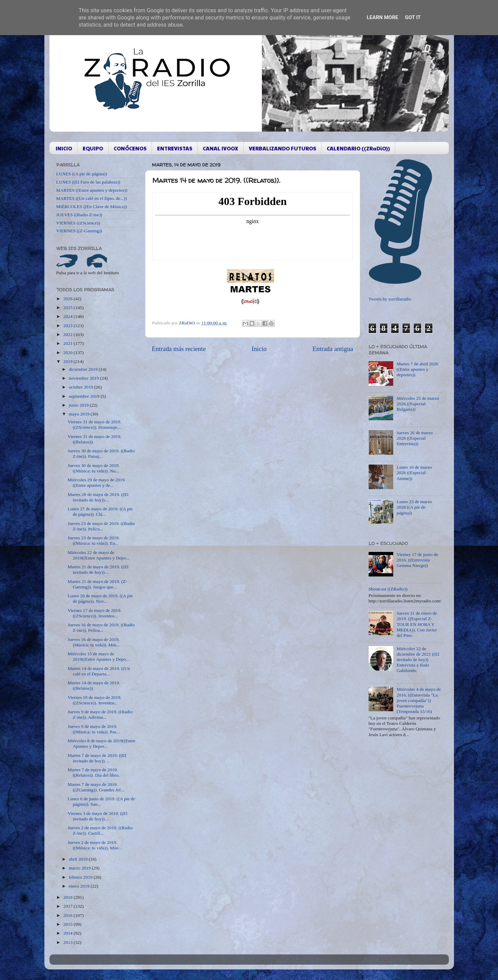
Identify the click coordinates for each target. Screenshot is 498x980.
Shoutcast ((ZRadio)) (388, 589)
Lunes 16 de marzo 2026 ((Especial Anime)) (414, 473)
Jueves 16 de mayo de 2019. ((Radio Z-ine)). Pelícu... (101, 627)
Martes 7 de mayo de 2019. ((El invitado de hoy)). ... (97, 758)
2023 (68, 326)
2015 (68, 924)
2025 (68, 308)
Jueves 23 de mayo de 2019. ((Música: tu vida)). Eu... (94, 540)
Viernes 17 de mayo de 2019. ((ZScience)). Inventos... (94, 613)
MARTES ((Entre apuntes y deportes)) (92, 190)
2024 (68, 316)
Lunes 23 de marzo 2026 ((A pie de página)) (414, 507)
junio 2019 (80, 405)
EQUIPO (93, 148)
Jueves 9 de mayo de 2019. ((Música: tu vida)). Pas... (94, 729)
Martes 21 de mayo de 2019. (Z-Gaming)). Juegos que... (97, 584)
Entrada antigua (333, 349)
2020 (68, 353)
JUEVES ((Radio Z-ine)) (79, 215)
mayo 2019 (80, 414)
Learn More (382, 17)
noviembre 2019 (84, 378)
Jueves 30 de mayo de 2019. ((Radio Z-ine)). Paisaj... (101, 454)
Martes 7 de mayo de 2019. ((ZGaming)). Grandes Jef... (96, 787)
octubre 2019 (82, 387)
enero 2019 (80, 886)
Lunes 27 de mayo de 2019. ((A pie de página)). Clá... (100, 511)
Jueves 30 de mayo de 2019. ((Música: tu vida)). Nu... (94, 468)
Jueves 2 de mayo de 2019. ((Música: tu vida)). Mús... (95, 845)
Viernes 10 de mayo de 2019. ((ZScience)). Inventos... (94, 700)
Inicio (259, 349)
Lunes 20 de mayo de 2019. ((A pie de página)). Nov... (100, 598)
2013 (68, 942)
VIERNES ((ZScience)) (78, 223)
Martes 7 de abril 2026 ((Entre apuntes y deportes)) (417, 369)
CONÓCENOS (130, 148)
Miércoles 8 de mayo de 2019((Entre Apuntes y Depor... (101, 743)
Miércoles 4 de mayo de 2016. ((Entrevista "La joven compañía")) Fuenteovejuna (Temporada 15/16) (419, 700)
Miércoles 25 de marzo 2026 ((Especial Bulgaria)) (418, 404)
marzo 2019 (80, 868)
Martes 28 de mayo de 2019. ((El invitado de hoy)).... (98, 497)
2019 (68, 361)
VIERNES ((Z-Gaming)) (79, 231)
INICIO (64, 148)
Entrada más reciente (179, 349)
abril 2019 (79, 859)
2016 (68, 915)
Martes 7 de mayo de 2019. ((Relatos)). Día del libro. (94, 772)
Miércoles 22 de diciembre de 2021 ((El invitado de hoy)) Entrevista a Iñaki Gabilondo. (418, 660)
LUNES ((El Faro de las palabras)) (88, 182)
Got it (413, 17)
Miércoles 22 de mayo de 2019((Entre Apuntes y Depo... (98, 555)
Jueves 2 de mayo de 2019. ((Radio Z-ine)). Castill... (100, 830)
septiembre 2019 (85, 396)
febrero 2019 (81, 877)
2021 (68, 343)
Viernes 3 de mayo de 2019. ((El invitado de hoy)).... (97, 816)
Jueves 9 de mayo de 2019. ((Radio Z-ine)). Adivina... (100, 714)
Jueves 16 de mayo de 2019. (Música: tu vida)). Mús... (94, 642)
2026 (68, 299)
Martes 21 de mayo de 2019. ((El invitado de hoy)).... (98, 569)
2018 (68, 897)
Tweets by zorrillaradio (390, 299)
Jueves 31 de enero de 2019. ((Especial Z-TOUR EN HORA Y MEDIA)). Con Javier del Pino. (417, 624)
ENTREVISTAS (175, 148)
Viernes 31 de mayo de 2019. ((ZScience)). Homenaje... (94, 425)
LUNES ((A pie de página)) (82, 174)
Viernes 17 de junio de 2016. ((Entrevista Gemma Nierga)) (417, 560)
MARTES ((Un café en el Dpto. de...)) (92, 198)
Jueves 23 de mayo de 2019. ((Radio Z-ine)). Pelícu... (101, 526)
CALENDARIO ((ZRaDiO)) (358, 148)
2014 (68, 933)
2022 (68, 334)
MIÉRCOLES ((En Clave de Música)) (92, 207)
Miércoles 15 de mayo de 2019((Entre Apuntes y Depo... (98, 656)
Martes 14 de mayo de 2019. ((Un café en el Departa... (99, 671)
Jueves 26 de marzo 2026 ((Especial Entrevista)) (415, 438)
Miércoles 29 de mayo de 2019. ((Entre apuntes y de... (97, 482)
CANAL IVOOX (220, 148)
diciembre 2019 (84, 369)
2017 (68, 906)
